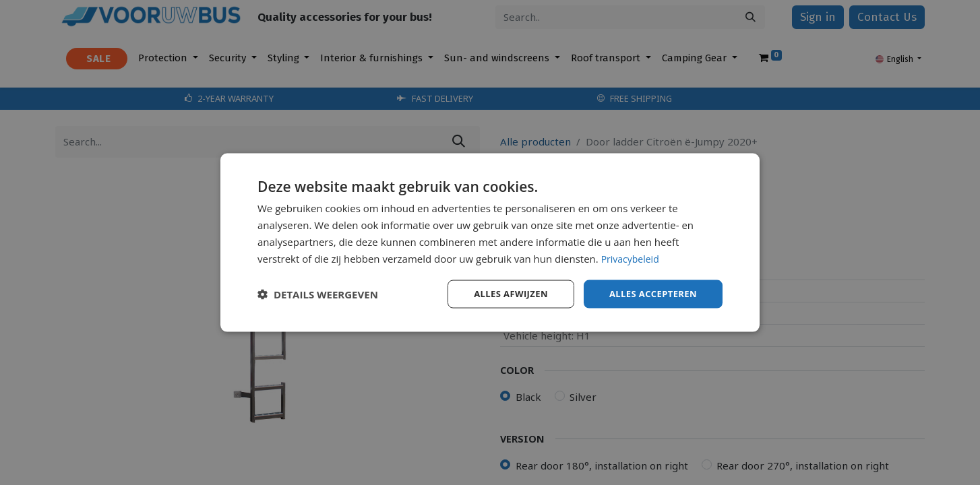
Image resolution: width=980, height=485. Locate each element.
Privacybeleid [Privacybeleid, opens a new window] (632, 257)
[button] (318, 294)
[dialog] (490, 243)
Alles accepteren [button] (650, 293)
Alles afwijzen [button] (502, 293)
